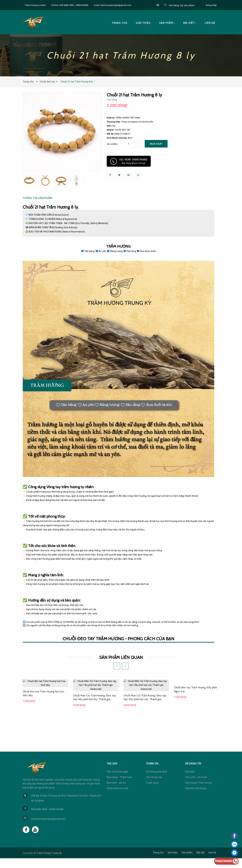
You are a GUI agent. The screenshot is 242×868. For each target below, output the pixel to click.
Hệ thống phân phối (156, 781)
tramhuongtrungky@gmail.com (48, 829)
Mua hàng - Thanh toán (119, 787)
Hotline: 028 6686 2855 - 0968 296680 (70, 5)
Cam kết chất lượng (196, 798)
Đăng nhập (211, 5)
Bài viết (190, 23)
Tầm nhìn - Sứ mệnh (196, 787)
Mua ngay (156, 144)
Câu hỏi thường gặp (117, 781)
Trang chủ (120, 23)
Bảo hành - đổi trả (116, 792)
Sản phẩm (167, 23)
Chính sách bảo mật (118, 798)
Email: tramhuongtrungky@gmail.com (113, 5)
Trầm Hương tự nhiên (35, 5)
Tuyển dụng (152, 792)
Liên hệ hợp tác (154, 787)
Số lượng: (112, 144)
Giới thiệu (143, 23)
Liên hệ (210, 23)
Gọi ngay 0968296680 (129, 161)
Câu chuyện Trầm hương (198, 792)
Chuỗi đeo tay (47, 82)
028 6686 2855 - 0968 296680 (47, 819)
